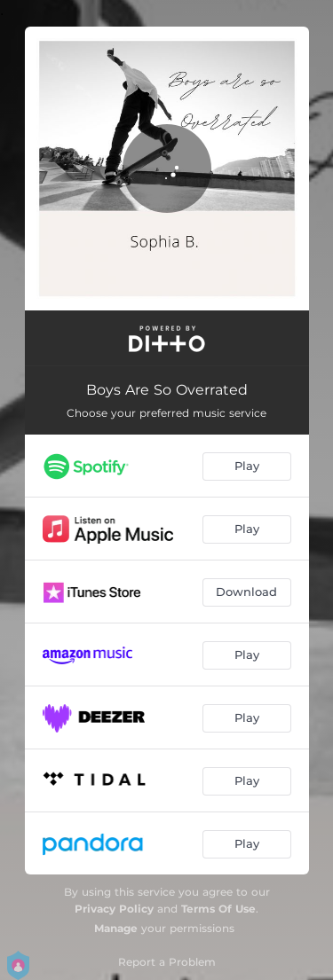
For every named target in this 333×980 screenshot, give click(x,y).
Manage (116, 928)
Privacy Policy (114, 909)
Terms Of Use (218, 909)
